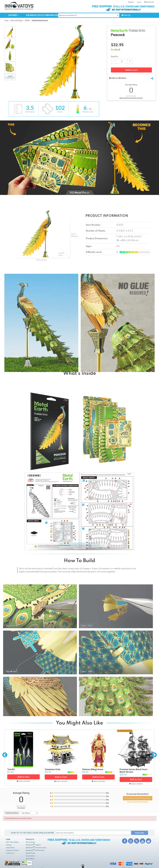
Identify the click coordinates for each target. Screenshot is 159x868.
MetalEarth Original (33, 845)
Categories (14, 15)
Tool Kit (11, 769)
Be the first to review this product (138, 798)
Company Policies (12, 850)
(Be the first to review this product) (131, 98)
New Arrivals (32, 15)
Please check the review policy (138, 801)
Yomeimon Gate (53, 769)
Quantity (115, 57)
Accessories (30, 856)
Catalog (9, 845)
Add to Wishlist (118, 79)
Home (8, 839)
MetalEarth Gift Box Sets (35, 850)
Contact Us (10, 853)
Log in (139, 2)
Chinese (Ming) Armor (93, 769)
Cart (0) (146, 15)
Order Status (10, 848)
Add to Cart (131, 71)
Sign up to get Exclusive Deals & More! (32, 833)
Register (131, 2)
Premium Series (69, 15)
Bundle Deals (31, 853)
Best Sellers (50, 15)
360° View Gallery (12, 842)
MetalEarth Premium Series (36, 847)
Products (30, 839)
